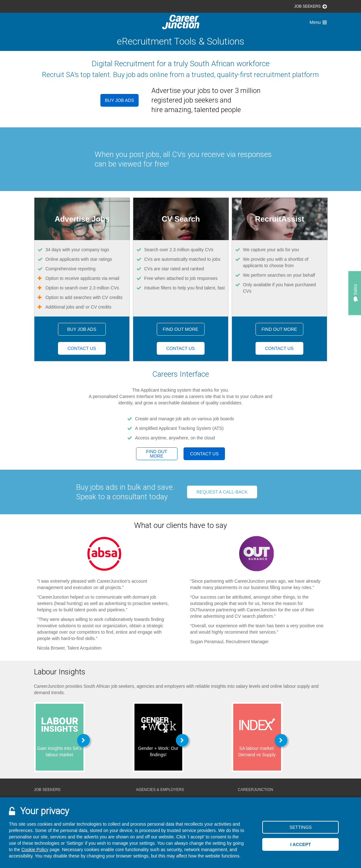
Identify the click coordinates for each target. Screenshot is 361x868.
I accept (301, 844)
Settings (300, 827)
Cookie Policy (35, 850)
